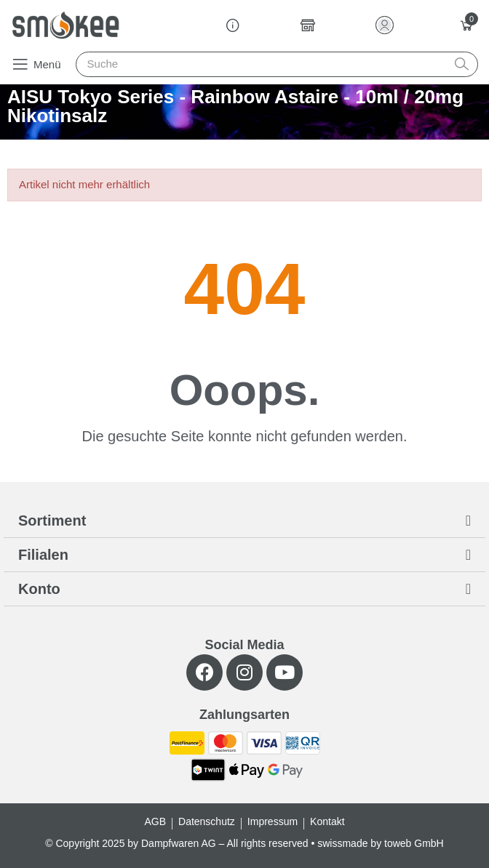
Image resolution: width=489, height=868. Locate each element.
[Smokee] (65, 25)
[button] (36, 64)
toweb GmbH (414, 843)
